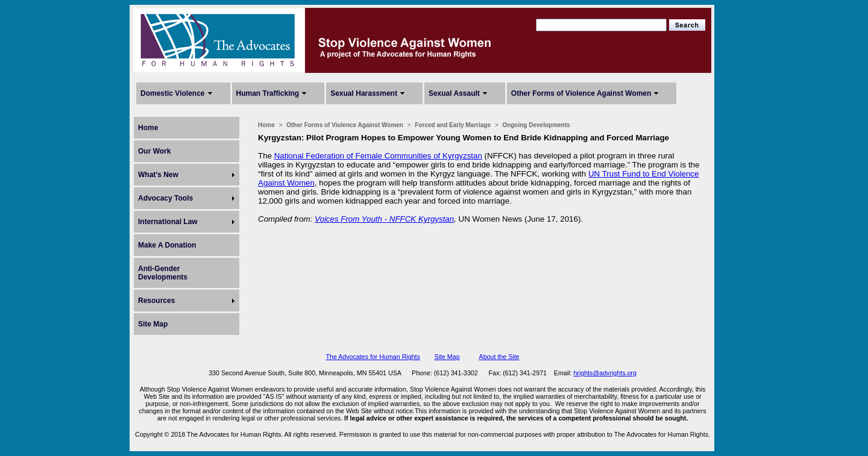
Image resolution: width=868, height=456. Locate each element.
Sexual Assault (454, 93)
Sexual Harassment (364, 93)
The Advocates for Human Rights (373, 357)
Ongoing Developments (536, 125)
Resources (156, 301)
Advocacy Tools (165, 198)
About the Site (499, 357)
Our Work (154, 151)
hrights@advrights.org (605, 373)
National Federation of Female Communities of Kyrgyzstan (378, 156)
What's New (158, 175)
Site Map (153, 324)
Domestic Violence (173, 93)
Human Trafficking (268, 93)
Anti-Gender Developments (163, 273)
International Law (168, 222)
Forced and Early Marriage (453, 125)
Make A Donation (167, 245)
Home (148, 128)
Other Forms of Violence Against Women (581, 93)
